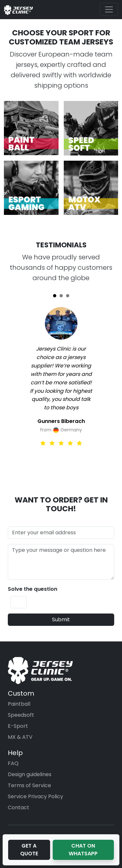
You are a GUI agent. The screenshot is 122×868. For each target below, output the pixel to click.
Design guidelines (30, 774)
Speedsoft (21, 715)
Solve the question (33, 589)
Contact (19, 807)
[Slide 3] (68, 296)
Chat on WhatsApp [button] (83, 850)
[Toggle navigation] (109, 9)
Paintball (19, 704)
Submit (61, 620)
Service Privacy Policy (35, 796)
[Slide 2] (61, 296)
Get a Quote (29, 850)
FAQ (13, 763)
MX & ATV (20, 737)
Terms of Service (29, 785)
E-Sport (18, 726)
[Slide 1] (55, 296)
